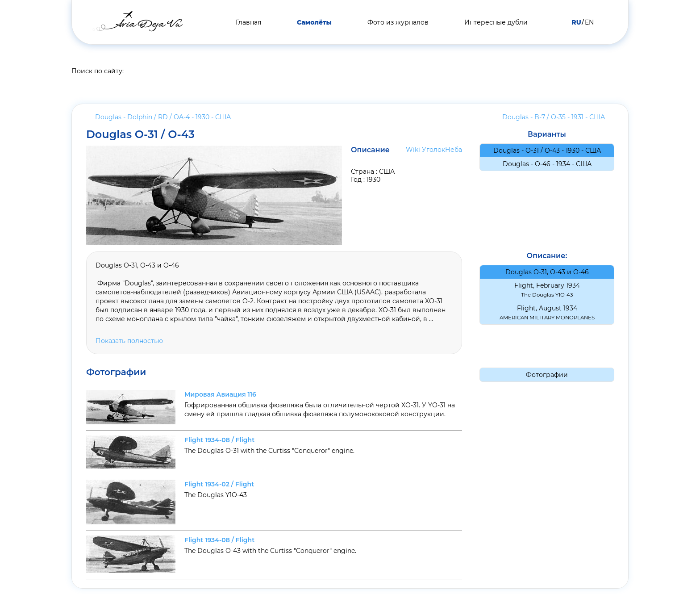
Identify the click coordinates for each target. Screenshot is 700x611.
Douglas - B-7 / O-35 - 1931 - (554, 117)
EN (589, 22)
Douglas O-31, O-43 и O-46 (547, 272)
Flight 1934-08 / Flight (219, 440)
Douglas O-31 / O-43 (140, 134)
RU (576, 22)
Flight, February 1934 (547, 290)
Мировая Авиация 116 (220, 394)
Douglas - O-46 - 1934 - (547, 164)
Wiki (413, 150)
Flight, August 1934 (547, 312)
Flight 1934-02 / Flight (219, 484)
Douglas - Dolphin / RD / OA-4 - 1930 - (163, 117)
